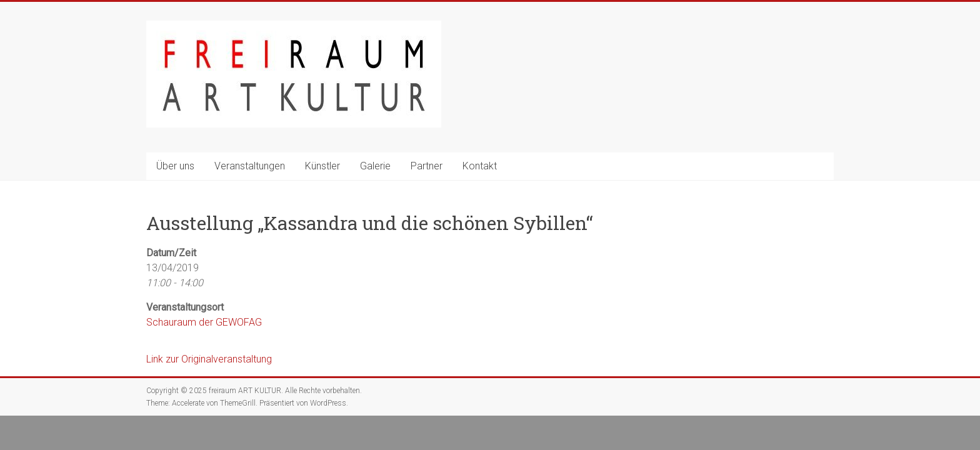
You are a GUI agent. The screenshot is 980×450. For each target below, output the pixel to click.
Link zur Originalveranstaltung (209, 359)
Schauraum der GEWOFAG (204, 322)
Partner (427, 166)
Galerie (375, 166)
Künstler (322, 166)
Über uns (175, 166)
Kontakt (480, 166)
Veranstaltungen (250, 166)
